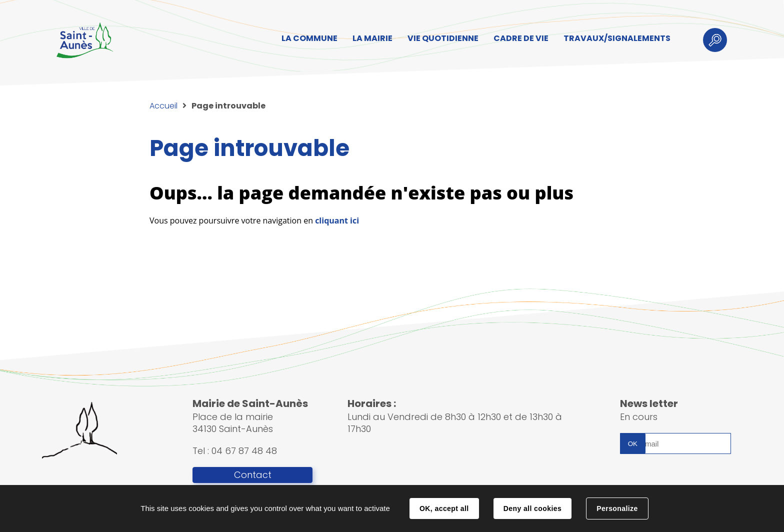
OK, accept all (444, 508)
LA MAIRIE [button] (372, 38)
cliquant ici (337, 220)
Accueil (163, 106)
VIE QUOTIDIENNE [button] (443, 38)
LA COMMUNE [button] (309, 38)
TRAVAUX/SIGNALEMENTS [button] (617, 38)
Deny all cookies (532, 508)
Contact (253, 475)
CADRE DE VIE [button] (521, 38)
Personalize (617, 508)
